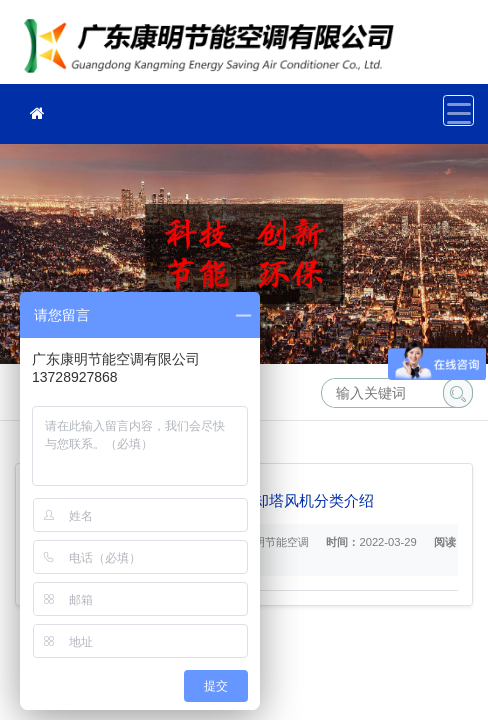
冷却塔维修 (215, 48)
